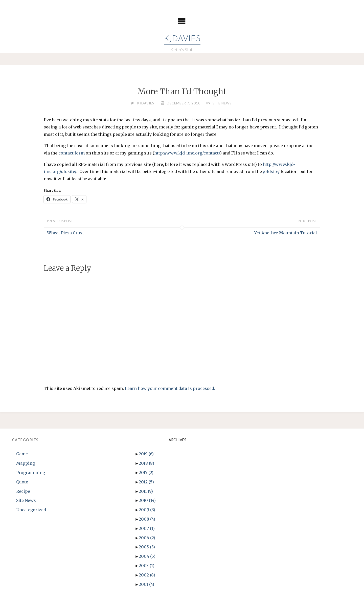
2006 (147, 538)
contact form (72, 153)
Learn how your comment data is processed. (170, 388)
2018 (146, 463)
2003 (147, 566)
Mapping (26, 463)
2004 (147, 556)
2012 (146, 482)
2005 (147, 547)
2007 (147, 528)
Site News (222, 103)
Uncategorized (31, 510)
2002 (147, 575)
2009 (147, 510)
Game (22, 454)
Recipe (23, 491)
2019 (146, 454)
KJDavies (182, 39)
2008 (147, 519)
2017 (146, 473)
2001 (146, 584)
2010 (147, 500)
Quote (22, 482)
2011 (146, 491)
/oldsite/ (271, 171)
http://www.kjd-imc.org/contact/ (187, 153)
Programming (31, 473)
